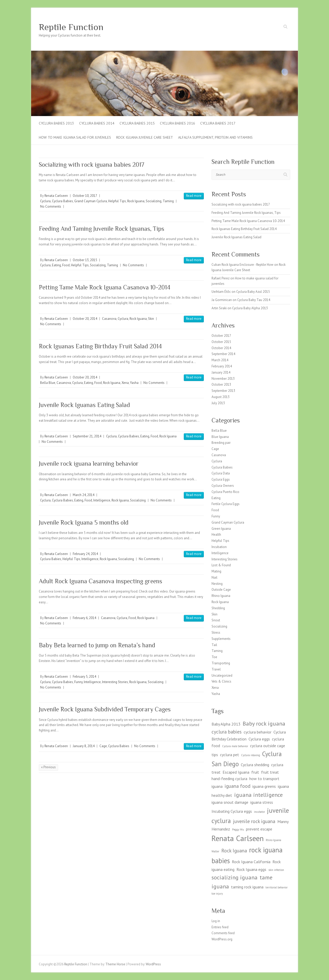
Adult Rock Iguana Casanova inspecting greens (100, 581)
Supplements (221, 639)
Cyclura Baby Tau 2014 (254, 300)
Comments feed (223, 933)
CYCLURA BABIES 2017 (218, 123)
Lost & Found (221, 565)
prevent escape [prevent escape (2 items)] (259, 829)
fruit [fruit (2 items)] (255, 772)
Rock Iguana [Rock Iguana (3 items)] (234, 850)
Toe (214, 657)
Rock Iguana (136, 201)
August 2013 (221, 397)
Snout (216, 620)
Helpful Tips (117, 201)
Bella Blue (48, 383)
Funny (78, 682)
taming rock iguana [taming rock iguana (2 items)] (247, 887)
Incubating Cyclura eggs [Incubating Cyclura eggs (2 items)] (232, 811)
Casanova (109, 319)
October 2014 (221, 348)
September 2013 (223, 391)
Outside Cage (221, 590)
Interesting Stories (115, 682)
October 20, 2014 (85, 319)
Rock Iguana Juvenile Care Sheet (145, 137)
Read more (194, 196)
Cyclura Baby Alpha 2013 (250, 308)
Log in (216, 921)
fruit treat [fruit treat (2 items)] (270, 772)
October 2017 (221, 336)
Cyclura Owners (223, 486)
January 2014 (221, 372)
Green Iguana (221, 529)
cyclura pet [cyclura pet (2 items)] (230, 755)
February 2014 (222, 366)
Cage (103, 746)
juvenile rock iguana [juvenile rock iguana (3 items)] (254, 821)
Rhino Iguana (221, 596)
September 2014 (223, 354)
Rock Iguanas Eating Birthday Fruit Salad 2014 (100, 346)
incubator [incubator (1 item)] (259, 812)
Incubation (219, 547)
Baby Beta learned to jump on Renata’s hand (97, 645)
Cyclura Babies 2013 (56, 123)
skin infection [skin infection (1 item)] (276, 870)
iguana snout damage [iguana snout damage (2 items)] (230, 802)
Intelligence (102, 500)
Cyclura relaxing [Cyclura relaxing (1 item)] (251, 755)
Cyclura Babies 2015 (137, 123)
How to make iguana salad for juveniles (75, 137)
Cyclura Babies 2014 (97, 123)
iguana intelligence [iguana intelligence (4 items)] (258, 795)
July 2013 (218, 403)
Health (216, 535)
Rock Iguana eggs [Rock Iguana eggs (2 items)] (251, 869)
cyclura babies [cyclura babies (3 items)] (227, 732)
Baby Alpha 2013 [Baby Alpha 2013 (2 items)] (226, 724)
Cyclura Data (221, 473)
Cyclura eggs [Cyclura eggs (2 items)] (259, 739)
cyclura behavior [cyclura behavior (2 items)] (258, 732)
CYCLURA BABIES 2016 (177, 123)
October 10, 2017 (85, 196)
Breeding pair (221, 443)
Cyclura (45, 201)
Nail (214, 577)
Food (66, 265)
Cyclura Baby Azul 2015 (253, 292)
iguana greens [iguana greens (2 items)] (264, 786)
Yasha (134, 383)
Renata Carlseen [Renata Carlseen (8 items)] (238, 838)
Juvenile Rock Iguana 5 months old (84, 522)
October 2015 (221, 342)
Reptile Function (71, 27)
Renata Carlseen (56, 196)
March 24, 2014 (84, 495)
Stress (216, 633)
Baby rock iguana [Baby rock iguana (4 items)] (264, 723)
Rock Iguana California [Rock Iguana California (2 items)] (251, 862)
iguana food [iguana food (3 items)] (237, 786)
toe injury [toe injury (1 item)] (217, 894)
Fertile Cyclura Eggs (226, 504)
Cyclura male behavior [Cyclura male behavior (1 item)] (235, 746)
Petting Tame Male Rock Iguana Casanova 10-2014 (105, 287)
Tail (214, 645)
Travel (216, 669)
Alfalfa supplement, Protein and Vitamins (215, 137)
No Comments (51, 206)
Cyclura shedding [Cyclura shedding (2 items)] (255, 765)
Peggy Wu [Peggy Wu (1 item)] (238, 829)
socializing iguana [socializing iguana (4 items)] (235, 877)
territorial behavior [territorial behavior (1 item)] (277, 887)
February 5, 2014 (84, 677)
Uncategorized (222, 676)
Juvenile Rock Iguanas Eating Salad (84, 405)
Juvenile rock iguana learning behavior (89, 463)
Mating (216, 571)
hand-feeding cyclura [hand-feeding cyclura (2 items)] (229, 779)
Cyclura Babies (62, 201)
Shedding (218, 608)
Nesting (217, 584)
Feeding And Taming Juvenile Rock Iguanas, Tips (102, 229)
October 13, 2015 (85, 260)
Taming (168, 201)
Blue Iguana (220, 437)
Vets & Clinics (221, 681)
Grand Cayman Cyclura (91, 201)
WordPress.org (222, 939)
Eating (56, 265)
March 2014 (220, 360)
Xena (125, 383)
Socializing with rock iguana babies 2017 (92, 165)
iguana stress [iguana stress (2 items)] (262, 802)
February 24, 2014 (85, 554)
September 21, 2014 (87, 436)
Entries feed (220, 927)
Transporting (221, 663)
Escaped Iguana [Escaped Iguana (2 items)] (236, 772)
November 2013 (223, 379)
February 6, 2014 (84, 618)
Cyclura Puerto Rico (225, 492)
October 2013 (221, 385)
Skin (151, 319)
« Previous (48, 767)
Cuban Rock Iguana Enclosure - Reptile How (243, 265)
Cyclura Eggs (221, 479)
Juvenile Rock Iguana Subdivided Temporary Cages (105, 709)
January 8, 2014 (84, 746)
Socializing (154, 201)
